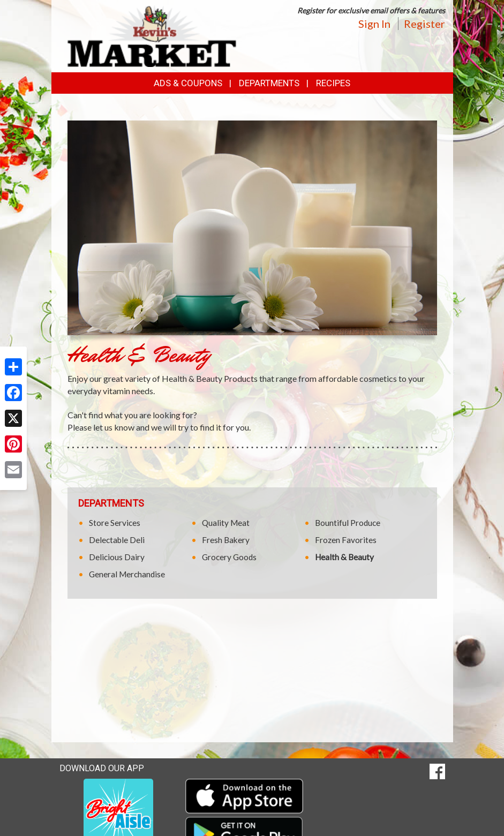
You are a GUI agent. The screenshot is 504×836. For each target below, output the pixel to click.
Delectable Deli (117, 540)
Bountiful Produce (348, 523)
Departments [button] (269, 83)
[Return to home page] (152, 35)
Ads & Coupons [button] (188, 83)
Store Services (115, 523)
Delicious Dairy (117, 557)
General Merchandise (127, 574)
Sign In (374, 24)
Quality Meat (226, 523)
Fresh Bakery (226, 540)
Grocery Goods (229, 557)
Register (424, 24)
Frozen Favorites (346, 540)
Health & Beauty (344, 557)
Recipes (333, 83)
